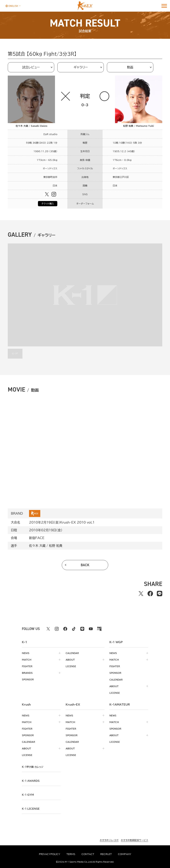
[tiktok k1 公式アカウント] (74, 629)
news (26, 653)
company (125, 854)
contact (88, 854)
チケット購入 (48, 204)
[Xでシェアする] (141, 594)
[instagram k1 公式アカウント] (57, 629)
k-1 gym (28, 794)
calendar (73, 653)
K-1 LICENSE (32, 808)
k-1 (33, 766)
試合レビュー (31, 67)
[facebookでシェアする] (150, 594)
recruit (106, 854)
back (85, 565)
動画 (130, 67)
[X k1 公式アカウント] (48, 629)
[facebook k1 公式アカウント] (65, 629)
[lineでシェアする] (160, 594)
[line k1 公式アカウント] (82, 629)
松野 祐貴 (56, 546)
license (71, 666)
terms (71, 854)
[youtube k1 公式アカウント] (91, 629)
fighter (27, 666)
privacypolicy (50, 854)
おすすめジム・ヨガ (109, 840)
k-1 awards (32, 780)
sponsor (28, 679)
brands (27, 673)
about (70, 660)
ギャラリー (81, 67)
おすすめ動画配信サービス (134, 840)
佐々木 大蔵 (37, 546)
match (27, 660)
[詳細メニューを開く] (164, 6)
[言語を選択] (12, 6)
